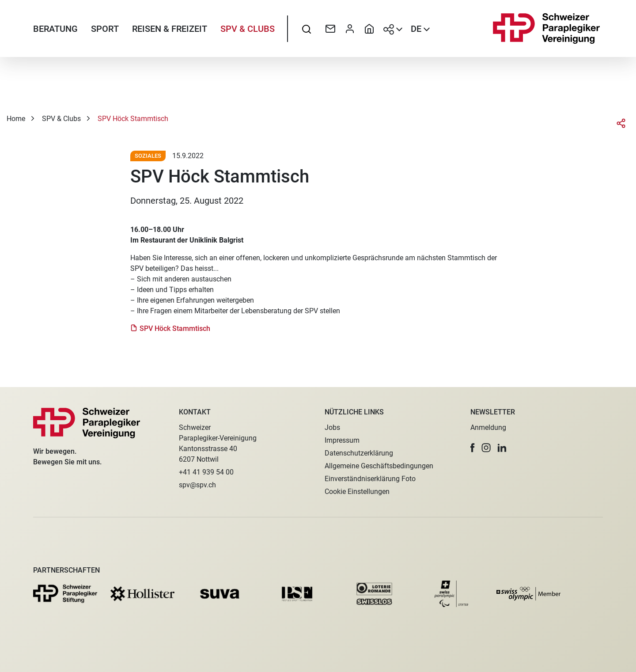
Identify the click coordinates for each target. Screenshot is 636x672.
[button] (473, 448)
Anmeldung (488, 427)
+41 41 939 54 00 (206, 472)
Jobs (332, 427)
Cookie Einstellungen (357, 492)
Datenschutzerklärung (359, 453)
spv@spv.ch (197, 485)
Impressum (342, 440)
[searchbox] (307, 29)
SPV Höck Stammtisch (176, 328)
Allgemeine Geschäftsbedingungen (379, 466)
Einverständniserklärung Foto (370, 479)
